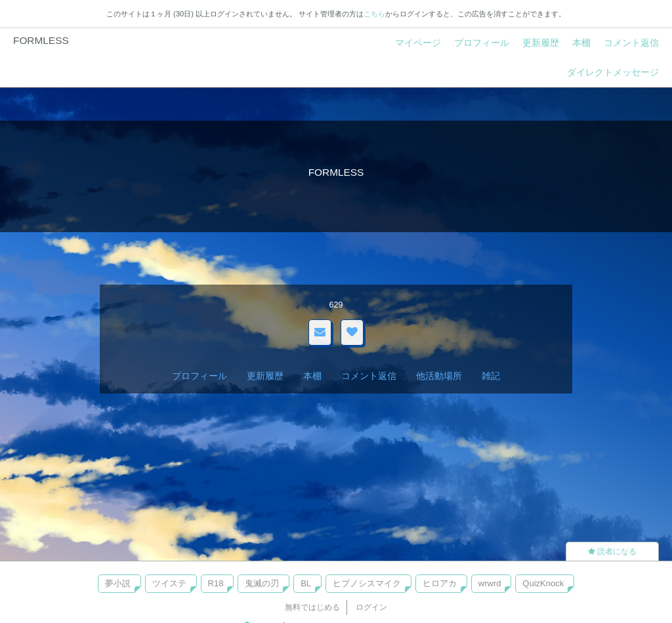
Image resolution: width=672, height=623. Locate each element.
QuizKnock (543, 583)
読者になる (612, 552)
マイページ (418, 43)
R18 (216, 583)
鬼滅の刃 (262, 583)
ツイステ (169, 583)
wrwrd (490, 583)
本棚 (581, 43)
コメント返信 (631, 43)
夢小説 (118, 583)
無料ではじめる (312, 607)
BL (306, 583)
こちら (374, 14)
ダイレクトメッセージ (613, 72)
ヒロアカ (440, 583)
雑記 (491, 376)
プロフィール (482, 43)
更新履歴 (541, 43)
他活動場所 (439, 376)
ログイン (371, 607)
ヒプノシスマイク (367, 583)
